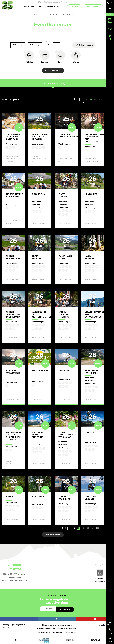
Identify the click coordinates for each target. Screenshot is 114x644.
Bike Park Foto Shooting (38, 435)
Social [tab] (110, 631)
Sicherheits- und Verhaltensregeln (57, 625)
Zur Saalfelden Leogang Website (53, 2)
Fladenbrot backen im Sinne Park (13, 137)
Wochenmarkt (41, 370)
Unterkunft (93, 7)
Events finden (53, 70)
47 (86, 100)
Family (9, 497)
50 (100, 100)
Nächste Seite (53, 535)
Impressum (58, 632)
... (82, 100)
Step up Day (39, 497)
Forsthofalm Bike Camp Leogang (40, 137)
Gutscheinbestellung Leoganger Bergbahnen (57, 629)
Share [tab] (110, 640)
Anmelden (65, 609)
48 (91, 100)
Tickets (74, 7)
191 (79, 103)
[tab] (110, 2)
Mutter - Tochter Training (64, 315)
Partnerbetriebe (44, 632)
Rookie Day (39, 194)
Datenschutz (71, 632)
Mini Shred (91, 194)
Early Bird (65, 370)
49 (95, 100)
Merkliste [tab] (111, 623)
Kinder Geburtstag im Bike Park (13, 315)
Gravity (89, 432)
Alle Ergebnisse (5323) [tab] (53, 84)
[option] (57, 640)
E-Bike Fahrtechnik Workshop (66, 435)
